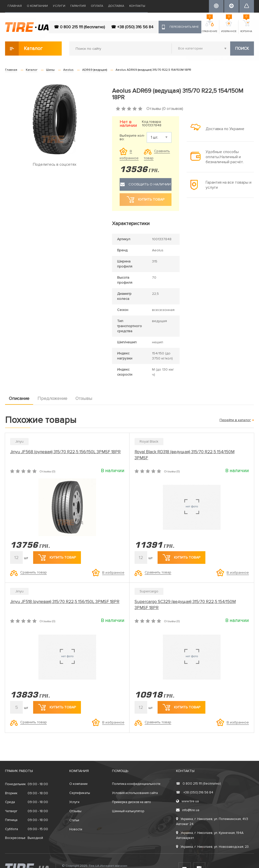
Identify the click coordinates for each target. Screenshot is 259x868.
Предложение (52, 398)
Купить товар (57, 558)
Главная (15, 6)
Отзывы (84, 398)
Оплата (97, 6)
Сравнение (210, 27)
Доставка (116, 6)
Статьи (74, 820)
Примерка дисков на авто (132, 802)
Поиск (242, 49)
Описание (19, 398)
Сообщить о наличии (145, 184)
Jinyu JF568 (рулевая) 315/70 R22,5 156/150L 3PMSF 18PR (65, 452)
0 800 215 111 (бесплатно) (198, 784)
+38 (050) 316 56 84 (195, 792)
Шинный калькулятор (128, 811)
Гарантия (78, 6)
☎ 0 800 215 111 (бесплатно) (79, 27)
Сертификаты (80, 793)
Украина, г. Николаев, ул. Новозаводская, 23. (213, 847)
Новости (76, 829)
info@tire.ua (188, 810)
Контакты (137, 6)
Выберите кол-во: (132, 137)
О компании (37, 6)
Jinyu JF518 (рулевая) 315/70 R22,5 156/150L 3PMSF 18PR (65, 602)
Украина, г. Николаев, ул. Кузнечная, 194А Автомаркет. (210, 835)
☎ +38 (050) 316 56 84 (132, 27)
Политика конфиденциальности (136, 784)
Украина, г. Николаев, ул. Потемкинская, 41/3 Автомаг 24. (212, 822)
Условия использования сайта (135, 793)
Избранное (229, 27)
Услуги (59, 6)
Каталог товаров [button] (24, 49)
